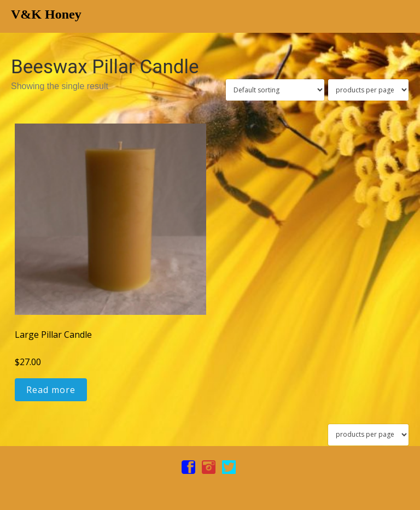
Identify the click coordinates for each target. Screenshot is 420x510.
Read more (51, 390)
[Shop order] (275, 90)
